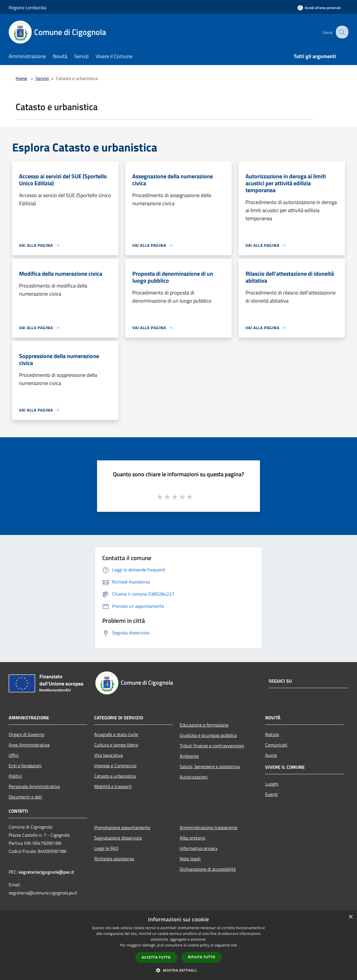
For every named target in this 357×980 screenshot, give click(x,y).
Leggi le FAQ (106, 848)
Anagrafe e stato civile (116, 734)
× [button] (351, 917)
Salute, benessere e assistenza (210, 766)
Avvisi (271, 755)
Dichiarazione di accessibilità (208, 869)
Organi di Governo (26, 734)
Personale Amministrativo (34, 786)
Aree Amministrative (29, 745)
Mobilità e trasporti (113, 786)
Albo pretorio (192, 838)
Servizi (42, 78)
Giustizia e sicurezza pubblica (208, 735)
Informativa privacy (199, 848)
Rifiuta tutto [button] (202, 957)
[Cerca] (341, 32)
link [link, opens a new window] (234, 945)
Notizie (272, 734)
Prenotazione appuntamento (122, 827)
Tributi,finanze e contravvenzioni (212, 746)
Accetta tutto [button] (156, 957)
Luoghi (272, 784)
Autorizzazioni (194, 777)
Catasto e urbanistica (115, 776)
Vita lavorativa (108, 755)
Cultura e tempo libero (116, 745)
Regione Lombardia (27, 8)
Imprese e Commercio (115, 766)
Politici (15, 776)
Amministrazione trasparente (209, 827)
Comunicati (276, 745)
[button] (178, 970)
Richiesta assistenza (114, 859)
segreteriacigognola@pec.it (46, 872)
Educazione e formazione (204, 725)
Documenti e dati (25, 797)
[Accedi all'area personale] (319, 8)
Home (21, 78)
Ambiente (189, 756)
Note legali (190, 859)
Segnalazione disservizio (118, 838)
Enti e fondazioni (25, 766)
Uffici (14, 755)
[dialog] (178, 945)
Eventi (272, 794)
